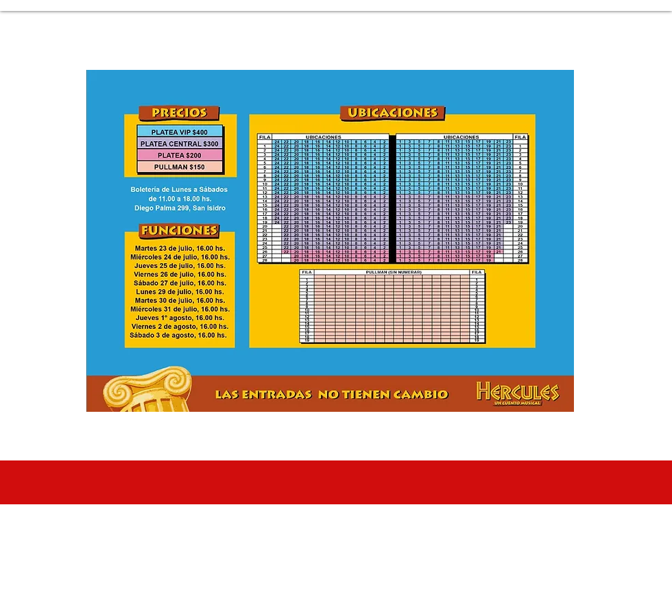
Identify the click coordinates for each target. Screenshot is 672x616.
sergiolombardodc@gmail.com (355, 591)
